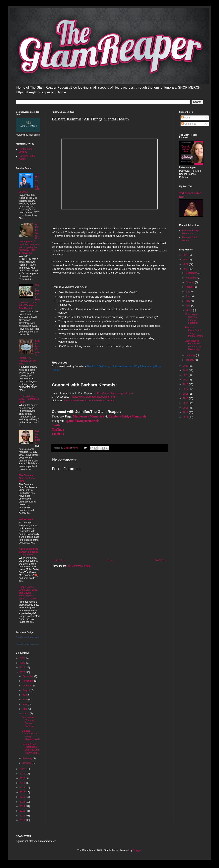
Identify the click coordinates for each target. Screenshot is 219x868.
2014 (23, 806)
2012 (23, 816)
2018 (23, 788)
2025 (23, 663)
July (25, 695)
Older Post (161, 560)
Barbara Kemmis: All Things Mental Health (31, 735)
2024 (23, 668)
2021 (23, 774)
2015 (23, 802)
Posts (186, 118)
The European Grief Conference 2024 (28, 478)
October (27, 686)
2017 (23, 792)
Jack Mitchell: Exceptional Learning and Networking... (30, 748)
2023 (23, 672)
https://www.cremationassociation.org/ (94, 397)
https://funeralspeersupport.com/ (115, 393)
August (27, 690)
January (27, 763)
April (25, 709)
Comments (189, 124)
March (26, 714)
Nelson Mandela (38, 437)
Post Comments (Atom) (79, 566)
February (28, 759)
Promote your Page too (27, 644)
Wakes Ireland (27, 519)
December (28, 676)
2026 (23, 658)
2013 (23, 811)
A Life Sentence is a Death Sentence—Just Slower (28, 552)
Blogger (137, 850)
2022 (23, 769)
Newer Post (59, 560)
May (25, 704)
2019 (23, 783)
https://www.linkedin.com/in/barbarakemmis (89, 400)
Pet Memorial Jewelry (26, 151)
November (28, 681)
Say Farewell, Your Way (27, 637)
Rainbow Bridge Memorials (191, 232)
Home (110, 560)
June (25, 700)
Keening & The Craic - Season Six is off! (29, 399)
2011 (23, 820)
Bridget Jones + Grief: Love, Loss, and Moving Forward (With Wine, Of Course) (28, 593)
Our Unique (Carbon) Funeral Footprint (28, 722)
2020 (23, 778)
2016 (23, 797)
